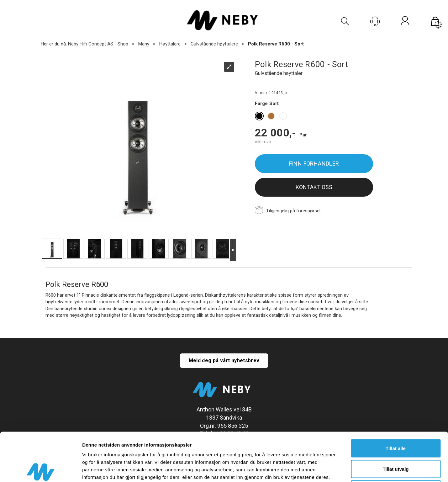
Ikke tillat (396, 441)
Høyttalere (170, 44)
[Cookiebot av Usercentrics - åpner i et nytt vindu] (41, 470)
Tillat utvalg (395, 420)
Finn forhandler (314, 164)
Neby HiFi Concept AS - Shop (98, 44)
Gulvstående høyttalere (214, 44)
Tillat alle (396, 400)
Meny (144, 44)
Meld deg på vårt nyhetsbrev (224, 360)
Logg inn (405, 22)
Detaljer (334, 470)
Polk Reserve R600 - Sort (276, 44)
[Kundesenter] (375, 21)
